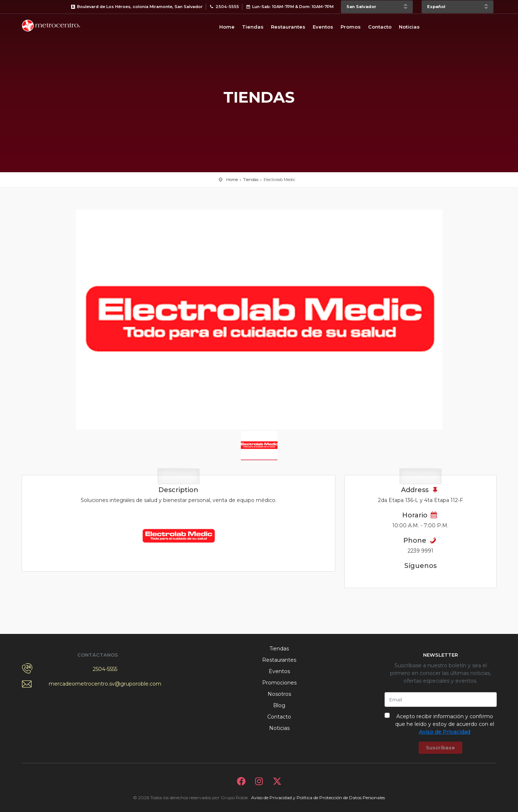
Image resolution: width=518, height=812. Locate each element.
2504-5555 (105, 669)
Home (227, 27)
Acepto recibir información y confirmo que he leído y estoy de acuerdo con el (445, 724)
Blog (279, 705)
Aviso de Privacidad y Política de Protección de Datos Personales (318, 798)
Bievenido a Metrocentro (51, 26)
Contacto (380, 27)
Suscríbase (440, 748)
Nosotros (279, 694)
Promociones (279, 683)
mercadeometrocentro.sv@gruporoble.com (105, 684)
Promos (351, 27)
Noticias (409, 27)
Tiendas (253, 27)
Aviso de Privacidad (445, 732)
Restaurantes (288, 27)
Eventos (323, 27)
